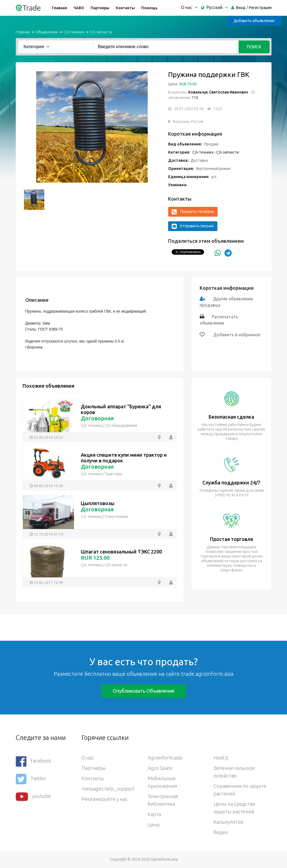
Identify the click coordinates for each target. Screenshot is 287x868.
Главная (59, 8)
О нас (88, 758)
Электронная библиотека (163, 800)
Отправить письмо (193, 226)
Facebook (33, 761)
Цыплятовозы (98, 503)
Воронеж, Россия (188, 122)
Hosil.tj (221, 758)
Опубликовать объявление (144, 691)
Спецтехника (116, 517)
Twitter (31, 779)
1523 (218, 109)
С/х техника (74, 32)
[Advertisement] (99, 627)
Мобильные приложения (163, 782)
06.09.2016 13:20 (48, 486)
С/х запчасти (101, 32)
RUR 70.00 (188, 84)
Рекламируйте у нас (105, 799)
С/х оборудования (121, 425)
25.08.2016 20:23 (48, 437)
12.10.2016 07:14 (48, 534)
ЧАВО (79, 8)
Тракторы (113, 474)
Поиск (254, 47)
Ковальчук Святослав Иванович (218, 92)
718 (194, 98)
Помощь (149, 8)
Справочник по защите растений (240, 790)
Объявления (47, 32)
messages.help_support (108, 789)
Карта (154, 814)
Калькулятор (229, 822)
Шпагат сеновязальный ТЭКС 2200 (121, 552)
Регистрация (260, 8)
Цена (154, 825)
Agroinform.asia (165, 758)
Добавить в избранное (236, 335)
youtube (33, 797)
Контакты (125, 8)
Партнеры (100, 8)
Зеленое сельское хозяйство (234, 772)
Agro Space (160, 768)
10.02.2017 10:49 (48, 583)
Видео (221, 832)
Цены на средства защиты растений (234, 808)
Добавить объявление (254, 21)
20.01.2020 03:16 (189, 109)
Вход (241, 8)
